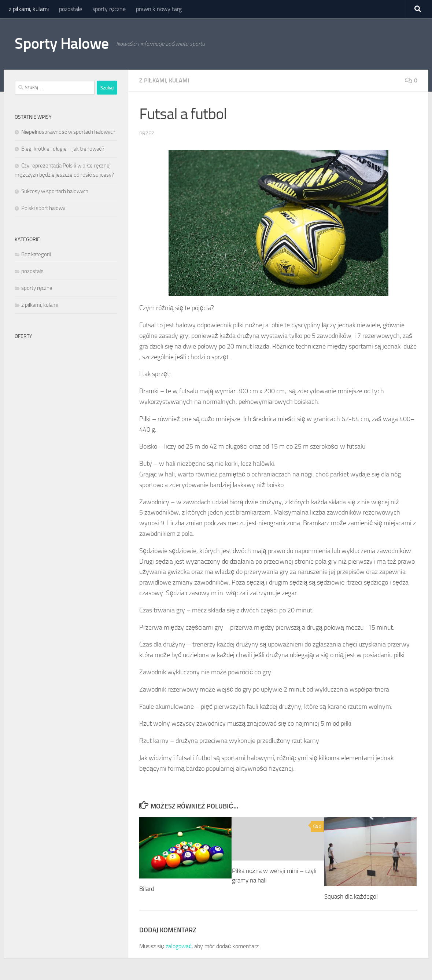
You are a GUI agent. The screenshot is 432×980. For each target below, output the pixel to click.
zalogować (179, 946)
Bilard (147, 889)
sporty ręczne (109, 9)
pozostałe (71, 9)
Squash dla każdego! (351, 896)
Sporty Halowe (62, 44)
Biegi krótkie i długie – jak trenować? (63, 149)
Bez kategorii (36, 254)
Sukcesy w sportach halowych (55, 191)
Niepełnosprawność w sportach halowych (68, 132)
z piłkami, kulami (29, 9)
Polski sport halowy (43, 208)
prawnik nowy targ (159, 9)
